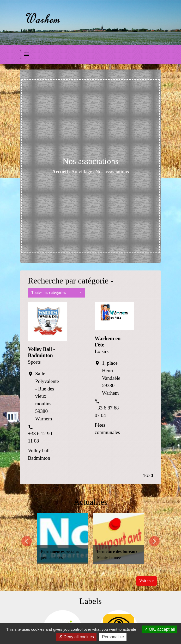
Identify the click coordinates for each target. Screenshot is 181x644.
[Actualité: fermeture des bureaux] (119, 538)
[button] (57, 293)
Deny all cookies (76, 637)
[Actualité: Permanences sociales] (62, 538)
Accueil (60, 172)
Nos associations (112, 172)
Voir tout (147, 581)
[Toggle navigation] (27, 55)
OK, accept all (159, 629)
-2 (147, 475)
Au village (82, 172)
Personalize (113, 637)
